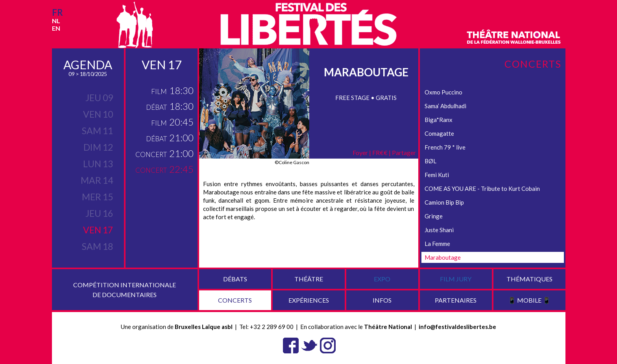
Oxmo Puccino (443, 92)
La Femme (437, 244)
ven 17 (98, 230)
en (56, 28)
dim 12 (98, 147)
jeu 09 (99, 98)
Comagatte (439, 133)
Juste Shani (439, 230)
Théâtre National (388, 327)
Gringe (434, 216)
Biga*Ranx (439, 120)
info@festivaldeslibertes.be (457, 327)
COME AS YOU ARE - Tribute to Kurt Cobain (482, 188)
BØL (430, 161)
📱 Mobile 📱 (529, 300)
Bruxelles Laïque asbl (204, 327)
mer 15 (97, 197)
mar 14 (97, 180)
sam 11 (97, 131)
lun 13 (98, 164)
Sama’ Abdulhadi (445, 106)
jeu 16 (99, 213)
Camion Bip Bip (444, 202)
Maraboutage (443, 257)
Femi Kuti (437, 175)
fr (57, 12)
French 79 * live (445, 147)
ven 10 (98, 114)
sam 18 (97, 246)
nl (56, 21)
